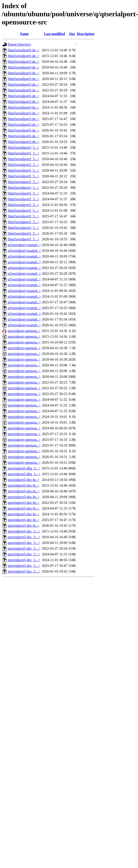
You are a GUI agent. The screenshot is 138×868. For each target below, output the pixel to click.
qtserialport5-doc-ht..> (24, 480)
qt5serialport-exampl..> (24, 245)
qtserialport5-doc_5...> (24, 531)
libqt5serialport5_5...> (24, 147)
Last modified (55, 34)
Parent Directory (19, 44)
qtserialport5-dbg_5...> (24, 468)
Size (72, 34)
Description (86, 34)
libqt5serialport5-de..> (24, 50)
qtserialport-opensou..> (24, 331)
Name (24, 34)
